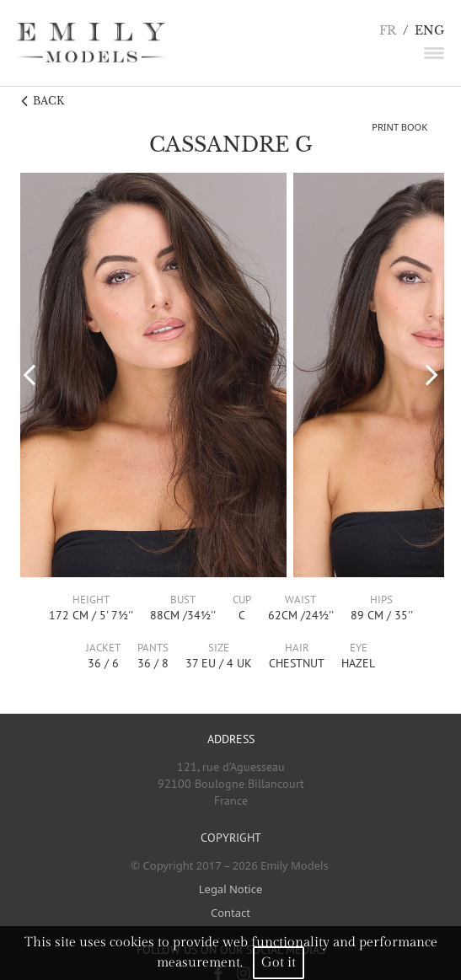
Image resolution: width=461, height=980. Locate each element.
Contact (230, 913)
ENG (429, 31)
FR (388, 31)
